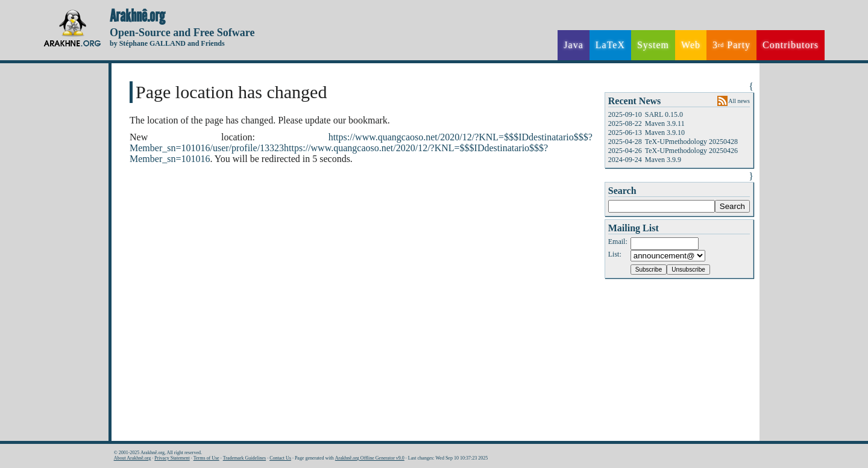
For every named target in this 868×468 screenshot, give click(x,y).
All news (739, 101)
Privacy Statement (172, 458)
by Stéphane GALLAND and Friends (167, 43)
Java (573, 45)
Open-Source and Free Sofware (182, 33)
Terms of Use (206, 458)
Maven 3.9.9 (663, 160)
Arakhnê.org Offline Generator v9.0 (370, 458)
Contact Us (280, 458)
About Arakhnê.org (133, 458)
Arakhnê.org (137, 16)
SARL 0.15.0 (664, 114)
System (653, 45)
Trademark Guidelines (244, 458)
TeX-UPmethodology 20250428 (691, 142)
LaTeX (610, 45)
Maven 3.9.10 (665, 133)
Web (691, 45)
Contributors (791, 45)
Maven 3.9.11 (665, 123)
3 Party (731, 45)
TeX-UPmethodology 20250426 (691, 151)
